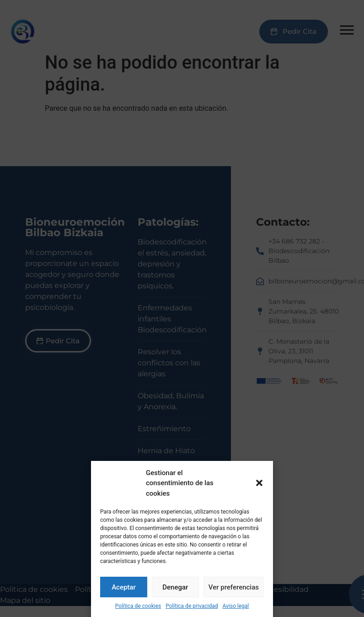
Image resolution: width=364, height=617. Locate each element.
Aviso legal (236, 606)
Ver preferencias (234, 587)
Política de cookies (138, 606)
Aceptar (124, 587)
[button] (259, 483)
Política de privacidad (192, 606)
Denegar (175, 587)
